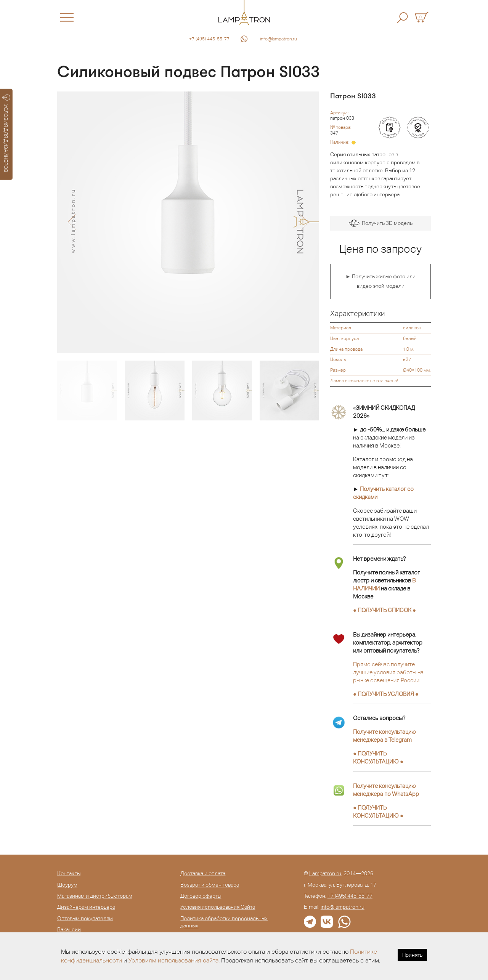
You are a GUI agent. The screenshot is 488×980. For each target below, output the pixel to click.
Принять (412, 955)
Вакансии (69, 929)
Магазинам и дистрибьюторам (95, 896)
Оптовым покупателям (85, 918)
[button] (71, 222)
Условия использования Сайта (218, 907)
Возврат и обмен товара (210, 885)
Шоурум (67, 885)
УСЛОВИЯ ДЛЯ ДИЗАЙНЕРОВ (6, 133)
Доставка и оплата (203, 873)
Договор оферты (201, 896)
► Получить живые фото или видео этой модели (380, 281)
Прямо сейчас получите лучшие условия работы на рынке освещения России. (388, 672)
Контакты (69, 873)
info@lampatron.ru (279, 39)
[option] (188, 222)
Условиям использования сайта (173, 960)
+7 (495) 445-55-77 (209, 39)
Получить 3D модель (381, 224)
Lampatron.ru (325, 873)
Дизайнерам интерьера (86, 907)
